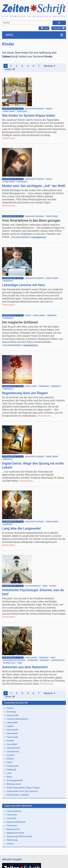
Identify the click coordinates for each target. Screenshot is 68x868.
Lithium (10, 844)
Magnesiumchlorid (15, 833)
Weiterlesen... (10, 138)
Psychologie (22, 111)
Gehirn (10, 762)
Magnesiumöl (13, 829)
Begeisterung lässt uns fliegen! (25, 393)
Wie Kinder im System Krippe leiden (29, 116)
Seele (45, 586)
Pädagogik (12, 770)
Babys (9, 777)
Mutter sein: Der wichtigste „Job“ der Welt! (34, 186)
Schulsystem (13, 766)
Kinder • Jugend (9, 111)
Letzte (10, 69)
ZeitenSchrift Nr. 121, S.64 (13, 315)
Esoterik (11, 755)
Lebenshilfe (52, 315)
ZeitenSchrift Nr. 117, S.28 (13, 522)
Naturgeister (33, 660)
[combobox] (27, 23)
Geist (53, 658)
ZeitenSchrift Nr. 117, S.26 (13, 457)
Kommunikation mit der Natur (14, 660)
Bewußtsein (8, 281)
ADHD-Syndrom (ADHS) (18, 795)
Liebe (9, 773)
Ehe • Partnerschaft (33, 586)
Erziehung (11, 712)
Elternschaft (12, 730)
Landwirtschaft (58, 660)
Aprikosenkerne (14, 811)
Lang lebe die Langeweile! (21, 528)
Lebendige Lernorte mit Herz (23, 285)
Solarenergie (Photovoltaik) (19, 836)
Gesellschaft (13, 715)
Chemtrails (12, 815)
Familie (49, 109)
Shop (44, 28)
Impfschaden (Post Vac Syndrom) (22, 791)
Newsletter (59, 28)
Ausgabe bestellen (39, 237)
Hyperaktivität (13, 748)
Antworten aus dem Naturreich (25, 667)
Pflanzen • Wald (9, 663)
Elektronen (12, 826)
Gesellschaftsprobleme (17, 719)
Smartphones (13, 751)
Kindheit (10, 741)
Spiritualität (12, 733)
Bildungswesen (14, 784)
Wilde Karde (12, 840)
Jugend (10, 726)
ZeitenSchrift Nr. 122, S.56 (13, 216)
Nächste (49, 66)
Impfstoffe (12, 818)
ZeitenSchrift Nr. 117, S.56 (13, 658)
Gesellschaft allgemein (34, 109)
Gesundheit (45, 660)
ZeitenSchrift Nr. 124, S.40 (13, 179)
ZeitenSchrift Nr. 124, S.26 (13, 109)
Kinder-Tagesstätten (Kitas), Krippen (23, 788)
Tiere (20, 663)
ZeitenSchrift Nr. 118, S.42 (13, 386)
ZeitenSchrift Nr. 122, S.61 (13, 278)
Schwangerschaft (15, 780)
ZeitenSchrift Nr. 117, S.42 (13, 586)
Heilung (53, 586)
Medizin (10, 759)
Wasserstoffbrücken (16, 822)
